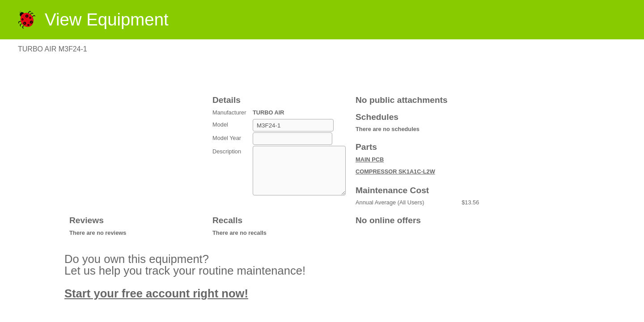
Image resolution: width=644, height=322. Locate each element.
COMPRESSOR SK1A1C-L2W (395, 172)
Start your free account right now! (156, 293)
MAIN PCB (370, 159)
